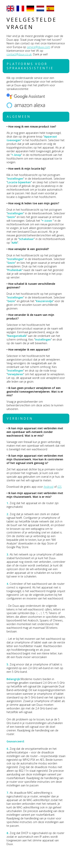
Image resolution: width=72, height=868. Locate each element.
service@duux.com (38, 47)
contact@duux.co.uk (19, 54)
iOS (60, 487)
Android (48, 487)
